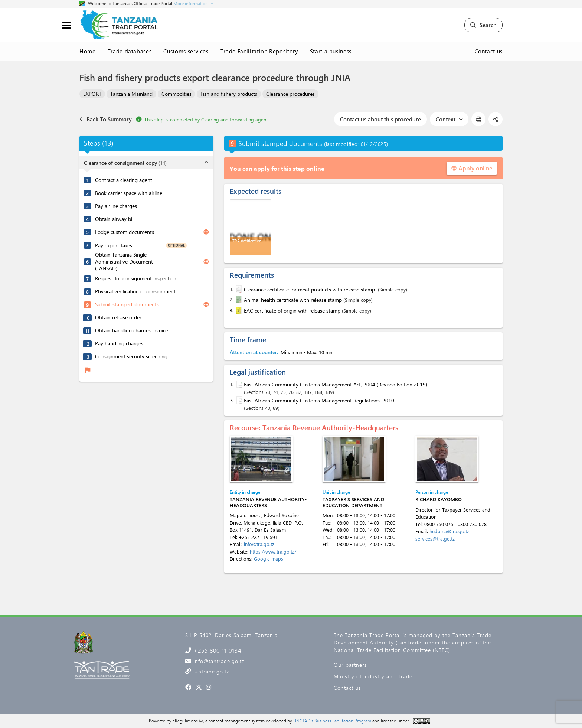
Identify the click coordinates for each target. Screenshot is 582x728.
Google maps (269, 559)
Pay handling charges (119, 343)
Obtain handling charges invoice (131, 330)
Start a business (331, 51)
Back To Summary (106, 119)
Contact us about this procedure (380, 119)
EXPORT (92, 94)
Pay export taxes (114, 245)
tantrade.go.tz (210, 671)
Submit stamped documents (127, 304)
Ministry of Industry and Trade (373, 676)
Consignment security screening (131, 356)
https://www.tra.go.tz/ (273, 551)
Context (449, 119)
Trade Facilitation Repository (259, 51)
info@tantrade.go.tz (218, 661)
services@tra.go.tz (435, 538)
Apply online (472, 168)
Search (483, 25)
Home (88, 51)
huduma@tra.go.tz (449, 531)
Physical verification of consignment (135, 291)
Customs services (186, 51)
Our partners (350, 665)
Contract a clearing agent (124, 180)
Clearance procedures (290, 94)
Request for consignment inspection (136, 278)
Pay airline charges (116, 206)
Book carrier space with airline (129, 193)
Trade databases (130, 51)
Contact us (489, 51)
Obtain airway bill (115, 219)
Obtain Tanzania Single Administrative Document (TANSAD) (124, 262)
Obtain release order (118, 317)
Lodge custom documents (125, 232)
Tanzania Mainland (131, 94)
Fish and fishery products (229, 94)
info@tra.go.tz (259, 544)
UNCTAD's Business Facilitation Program (332, 721)
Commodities (176, 94)
